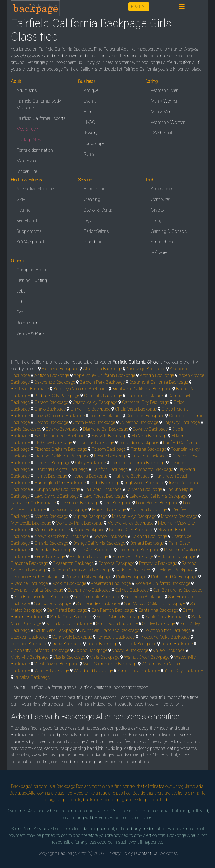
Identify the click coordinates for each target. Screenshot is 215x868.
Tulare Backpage (102, 644)
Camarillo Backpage (103, 396)
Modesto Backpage (179, 516)
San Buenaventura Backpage (42, 597)
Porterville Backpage (158, 563)
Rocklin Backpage (69, 583)
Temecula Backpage (116, 637)
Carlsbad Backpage (145, 396)
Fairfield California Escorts (41, 118)
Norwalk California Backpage (61, 536)
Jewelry (91, 133)
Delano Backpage (62, 429)
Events (90, 101)
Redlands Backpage (175, 570)
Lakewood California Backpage (158, 496)
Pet (20, 312)
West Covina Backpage (56, 664)
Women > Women (168, 122)
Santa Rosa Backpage (117, 624)
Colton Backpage (105, 416)
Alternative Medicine (35, 189)
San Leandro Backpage (98, 603)
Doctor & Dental (98, 210)
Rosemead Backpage (111, 583)
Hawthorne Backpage (153, 469)
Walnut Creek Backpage (147, 657)
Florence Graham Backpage (61, 449)
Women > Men (165, 90)
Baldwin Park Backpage (102, 382)
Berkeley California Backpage (80, 389)
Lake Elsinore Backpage (57, 496)
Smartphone (163, 242)
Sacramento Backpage (89, 590)
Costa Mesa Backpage (94, 422)
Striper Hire (27, 171)
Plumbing (93, 242)
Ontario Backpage (51, 543)
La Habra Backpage (103, 489)
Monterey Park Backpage (79, 523)
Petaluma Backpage (89, 557)
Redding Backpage (133, 570)
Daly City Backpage (181, 422)
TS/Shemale (162, 133)
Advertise (169, 853)
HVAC (89, 122)
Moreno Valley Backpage (130, 523)
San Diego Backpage (144, 597)
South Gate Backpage (55, 630)
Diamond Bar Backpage (106, 429)
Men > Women (165, 101)
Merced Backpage (51, 516)
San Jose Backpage (53, 603)
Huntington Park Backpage (60, 483)
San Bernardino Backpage (178, 590)
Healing (24, 210)
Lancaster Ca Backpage (33, 503)
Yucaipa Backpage (32, 677)
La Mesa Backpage (144, 489)
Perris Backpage (50, 557)
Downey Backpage (150, 429)
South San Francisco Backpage (110, 630)
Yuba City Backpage (184, 671)
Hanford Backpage (110, 469)
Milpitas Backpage (90, 516)
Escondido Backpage (139, 443)
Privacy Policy (120, 853)
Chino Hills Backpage (90, 409)
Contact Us (147, 853)
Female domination (35, 150)
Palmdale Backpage (53, 550)
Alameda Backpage (60, 369)
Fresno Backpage (110, 456)
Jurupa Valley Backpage (57, 489)
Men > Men (161, 112)
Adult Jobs (27, 90)
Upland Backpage (91, 650)
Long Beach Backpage (157, 503)
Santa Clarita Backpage (119, 617)
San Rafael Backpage (67, 610)
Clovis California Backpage (59, 416)
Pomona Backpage (116, 563)
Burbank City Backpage (57, 396)
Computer (161, 199)
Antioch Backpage (52, 375)
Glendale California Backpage (138, 463)
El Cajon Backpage (149, 436)
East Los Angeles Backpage (60, 436)
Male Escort (27, 161)
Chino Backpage (50, 409)
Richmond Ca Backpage (174, 577)
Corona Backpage (51, 422)
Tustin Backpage (177, 644)
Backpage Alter (72, 853)
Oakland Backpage (149, 536)
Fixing (157, 221)
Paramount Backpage (139, 550)
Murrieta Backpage (52, 530)
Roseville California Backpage (163, 583)
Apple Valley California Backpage (104, 375)
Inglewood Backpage (144, 483)
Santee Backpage (159, 624)
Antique (91, 90)
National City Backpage (131, 530)
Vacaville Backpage (130, 650)
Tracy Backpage (67, 644)
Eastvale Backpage (109, 436)
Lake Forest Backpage (104, 496)
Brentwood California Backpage (142, 389)
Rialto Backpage (131, 577)
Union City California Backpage (40, 650)
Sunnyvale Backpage (72, 637)
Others (23, 302)
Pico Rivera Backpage (133, 557)
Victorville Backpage (30, 657)
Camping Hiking (32, 270)
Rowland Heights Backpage (37, 590)
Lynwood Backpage (69, 510)
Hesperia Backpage (90, 476)
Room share (28, 323)
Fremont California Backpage (62, 456)
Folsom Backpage (109, 449)
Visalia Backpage (69, 657)
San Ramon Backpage (113, 610)
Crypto (157, 210)
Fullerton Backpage (150, 456)
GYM (21, 199)
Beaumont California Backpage (159, 382)
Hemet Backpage (51, 476)
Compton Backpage (145, 416)
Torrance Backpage (29, 644)
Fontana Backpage (148, 449)
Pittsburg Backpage (177, 557)
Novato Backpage (110, 536)
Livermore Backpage (80, 503)
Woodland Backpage (93, 671)
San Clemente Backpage (97, 597)
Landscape (94, 144)
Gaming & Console (169, 231)
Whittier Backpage (52, 671)
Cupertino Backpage (139, 422)
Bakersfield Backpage (55, 382)
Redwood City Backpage (88, 577)
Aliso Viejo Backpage (146, 369)
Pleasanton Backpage (73, 563)
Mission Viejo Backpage (134, 516)
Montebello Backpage (31, 523)
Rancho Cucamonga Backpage (81, 570)
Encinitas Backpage (95, 443)
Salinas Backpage (132, 590)
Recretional (27, 221)
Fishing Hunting (32, 280)
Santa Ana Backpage (158, 610)
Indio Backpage (105, 483)
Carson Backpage (51, 402)
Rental (90, 154)
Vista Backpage (105, 657)
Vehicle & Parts (31, 334)
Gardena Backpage (52, 463)
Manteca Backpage (149, 510)
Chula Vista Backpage (136, 409)
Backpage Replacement (79, 786)
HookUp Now (29, 140)
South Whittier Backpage (167, 630)
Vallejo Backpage (169, 650)
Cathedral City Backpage (145, 402)
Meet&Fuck (27, 129)
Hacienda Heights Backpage (61, 469)
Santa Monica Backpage (69, 624)
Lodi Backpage (117, 503)
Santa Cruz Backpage (166, 617)
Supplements (29, 231)
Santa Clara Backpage (71, 617)
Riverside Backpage (29, 583)
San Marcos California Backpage (155, 603)
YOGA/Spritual (30, 242)
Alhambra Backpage (102, 369)
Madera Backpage (109, 510)
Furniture (92, 112)
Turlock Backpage (139, 644)
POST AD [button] (139, 6)
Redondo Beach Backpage (36, 577)
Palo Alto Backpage (95, 550)
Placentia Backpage (29, 563)
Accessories (162, 189)
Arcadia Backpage (157, 375)
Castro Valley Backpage (95, 402)
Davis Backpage (26, 429)
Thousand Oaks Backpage (164, 637)
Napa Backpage (89, 530)
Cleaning (92, 199)
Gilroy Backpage (90, 463)
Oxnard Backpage (147, 543)
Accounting (95, 189)
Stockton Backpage (29, 637)
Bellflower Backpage (30, 389)
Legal (89, 221)
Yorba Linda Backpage (139, 671)
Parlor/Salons (96, 231)
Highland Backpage (131, 476)
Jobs (21, 291)
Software (159, 252)
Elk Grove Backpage (53, 443)
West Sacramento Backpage (110, 664)
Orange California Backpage (99, 543)
